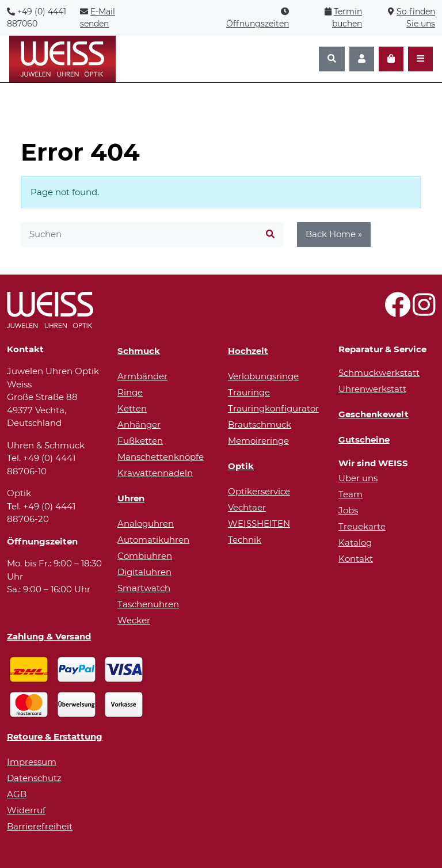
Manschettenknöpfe (161, 457)
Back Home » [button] (334, 234)
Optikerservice (259, 491)
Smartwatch (144, 588)
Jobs (348, 510)
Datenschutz (34, 778)
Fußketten (140, 441)
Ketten (132, 408)
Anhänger (139, 425)
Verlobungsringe (263, 376)
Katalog (355, 542)
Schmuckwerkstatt (379, 373)
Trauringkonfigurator (273, 408)
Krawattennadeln (155, 473)
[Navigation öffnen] (420, 59)
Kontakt (356, 559)
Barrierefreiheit (40, 826)
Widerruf (26, 810)
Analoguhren (146, 524)
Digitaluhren (144, 572)
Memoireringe (258, 441)
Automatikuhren (153, 540)
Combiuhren (145, 556)
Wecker (134, 620)
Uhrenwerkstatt (372, 389)
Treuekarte (362, 526)
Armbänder (142, 376)
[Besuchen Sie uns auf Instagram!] (424, 311)
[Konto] (362, 59)
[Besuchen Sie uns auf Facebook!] (397, 311)
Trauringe (249, 392)
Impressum (32, 762)
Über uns (358, 478)
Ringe (130, 392)
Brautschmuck (260, 425)
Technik (245, 540)
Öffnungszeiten (258, 24)
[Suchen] (332, 59)
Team (350, 494)
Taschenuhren (148, 604)
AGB (17, 794)
